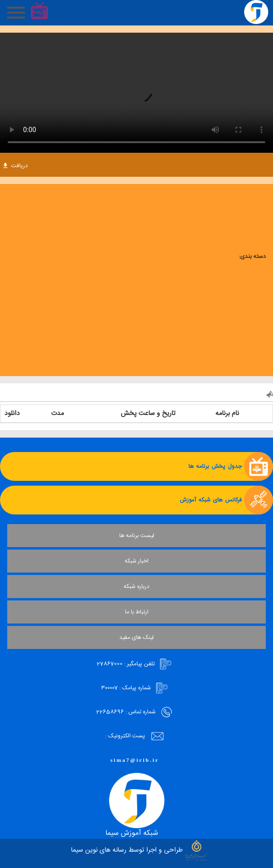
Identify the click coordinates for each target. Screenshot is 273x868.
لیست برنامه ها (137, 536)
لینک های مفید (136, 637)
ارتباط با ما (137, 612)
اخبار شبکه (136, 561)
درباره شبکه (136, 587)
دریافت (15, 166)
